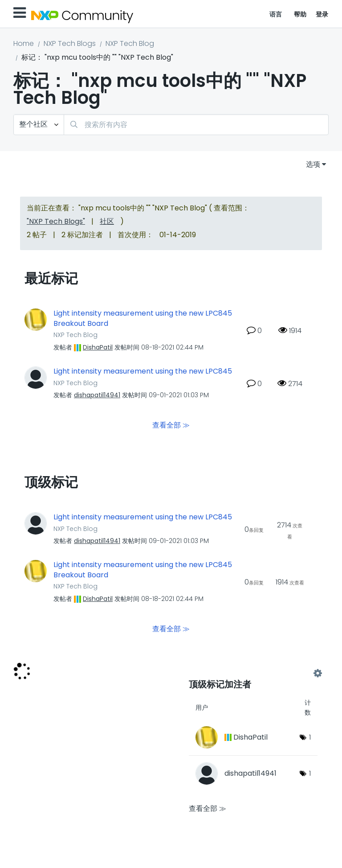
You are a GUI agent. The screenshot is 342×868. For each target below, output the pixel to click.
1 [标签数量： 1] (310, 737)
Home (24, 43)
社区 (107, 221)
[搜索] (196, 125)
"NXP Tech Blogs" (56, 221)
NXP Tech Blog (130, 43)
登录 (322, 14)
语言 (276, 14)
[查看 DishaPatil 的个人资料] (98, 347)
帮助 (300, 14)
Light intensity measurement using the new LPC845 (143, 371)
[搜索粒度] (39, 125)
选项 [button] (313, 164)
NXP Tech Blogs (70, 43)
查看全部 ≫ (171, 425)
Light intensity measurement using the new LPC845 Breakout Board (143, 319)
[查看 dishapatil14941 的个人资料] (97, 395)
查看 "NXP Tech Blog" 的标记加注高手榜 (253, 673)
